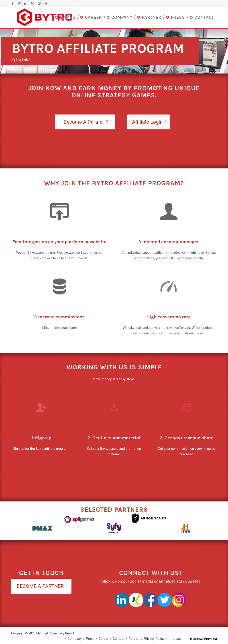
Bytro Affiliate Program (98, 48)
